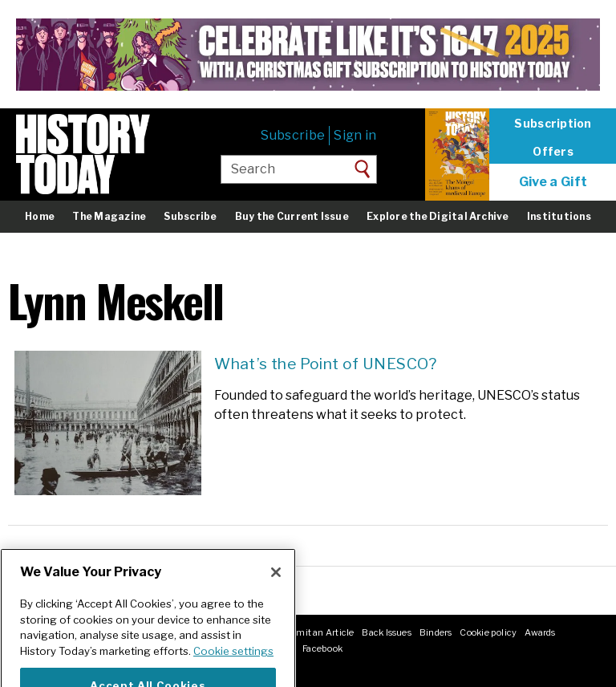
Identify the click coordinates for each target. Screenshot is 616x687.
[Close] (276, 585)
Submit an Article (316, 632)
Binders (436, 632)
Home (40, 216)
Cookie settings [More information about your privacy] (233, 664)
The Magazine (109, 216)
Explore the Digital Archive (438, 216)
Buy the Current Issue (292, 216)
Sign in (355, 135)
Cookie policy (488, 632)
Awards (540, 632)
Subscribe (293, 135)
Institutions (559, 216)
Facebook (322, 648)
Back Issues (386, 632)
